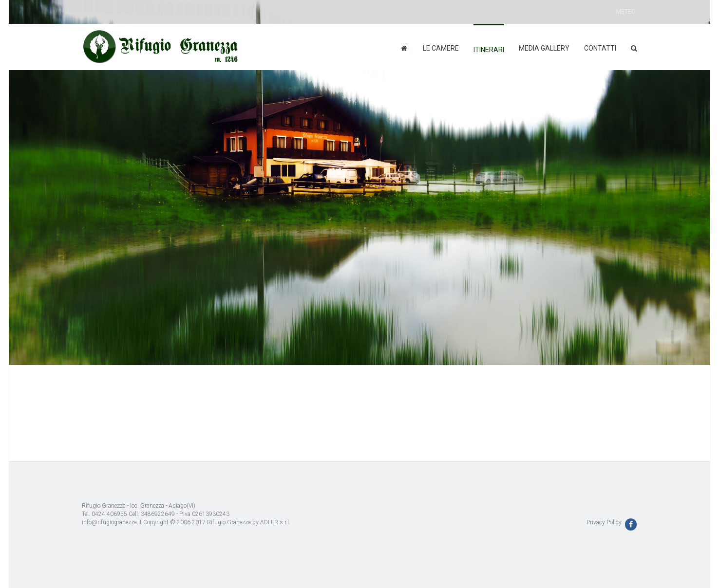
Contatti (600, 48)
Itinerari (489, 50)
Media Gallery (544, 48)
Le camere (441, 48)
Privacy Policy (604, 522)
